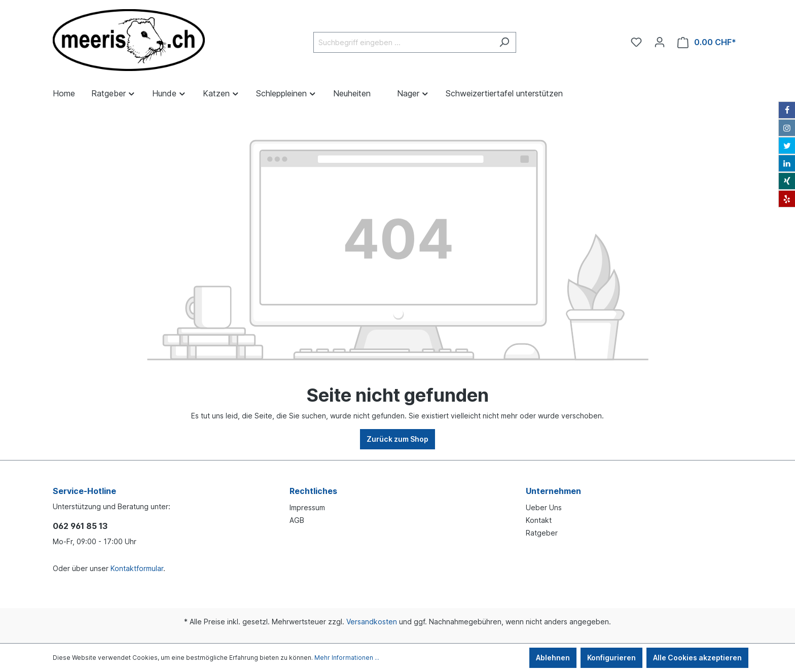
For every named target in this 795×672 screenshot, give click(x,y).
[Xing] (787, 181)
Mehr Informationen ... (347, 658)
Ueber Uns (544, 507)
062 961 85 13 (80, 526)
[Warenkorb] (707, 42)
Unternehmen (553, 491)
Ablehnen (553, 658)
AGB (297, 520)
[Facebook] (787, 110)
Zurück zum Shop (397, 439)
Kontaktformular (137, 568)
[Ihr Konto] (660, 42)
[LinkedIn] (787, 163)
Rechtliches (313, 491)
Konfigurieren (611, 658)
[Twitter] (787, 146)
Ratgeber (542, 533)
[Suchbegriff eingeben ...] (403, 42)
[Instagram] (787, 128)
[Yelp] (787, 199)
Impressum (307, 507)
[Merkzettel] (636, 42)
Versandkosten (372, 622)
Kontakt (539, 520)
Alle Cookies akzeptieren (697, 658)
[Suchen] (504, 42)
